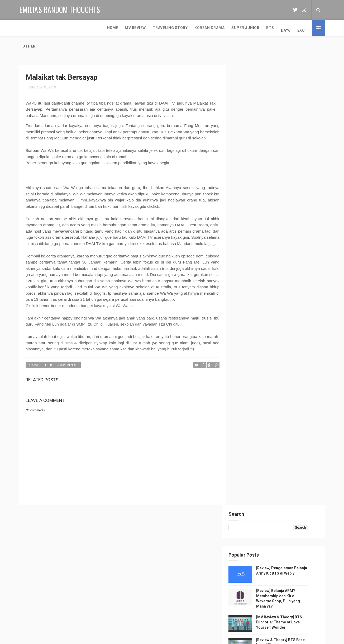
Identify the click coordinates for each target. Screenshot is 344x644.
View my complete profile (248, 564)
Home (28, 28)
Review (27, 541)
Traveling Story (86, 28)
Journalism (66, 560)
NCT (25, 560)
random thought (83, 551)
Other (233, 28)
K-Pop (68, 541)
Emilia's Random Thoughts (59, 9)
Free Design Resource (176, 637)
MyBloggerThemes (213, 637)
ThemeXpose (145, 637)
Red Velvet (42, 560)
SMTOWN (28, 551)
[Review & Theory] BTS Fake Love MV (183, 608)
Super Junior (161, 28)
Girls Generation (96, 560)
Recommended (68, 366)
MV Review (51, 28)
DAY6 (201, 28)
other (47, 366)
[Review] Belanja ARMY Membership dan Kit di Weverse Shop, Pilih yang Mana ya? (185, 568)
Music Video (48, 541)
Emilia (252, 540)
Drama (33, 366)
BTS (185, 28)
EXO (216, 28)
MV (81, 541)
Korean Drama (125, 28)
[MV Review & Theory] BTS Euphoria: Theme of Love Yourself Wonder (287, 164)
